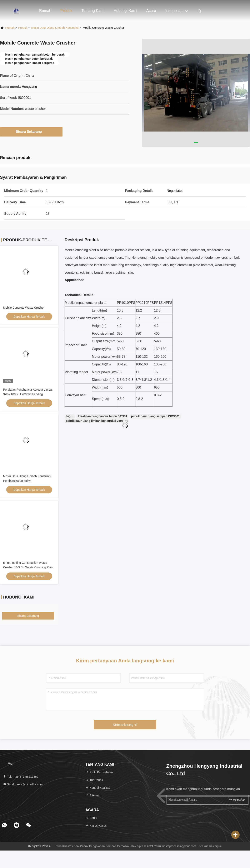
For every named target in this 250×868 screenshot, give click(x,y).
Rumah (45, 11)
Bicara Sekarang (31, 132)
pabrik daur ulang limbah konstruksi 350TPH (97, 421)
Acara (151, 11)
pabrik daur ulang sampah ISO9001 (155, 416)
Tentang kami (93, 11)
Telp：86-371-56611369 (21, 777)
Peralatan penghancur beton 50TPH (102, 416)
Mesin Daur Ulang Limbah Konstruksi (55, 28)
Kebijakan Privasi (39, 846)
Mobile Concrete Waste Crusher (24, 308)
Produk (66, 11)
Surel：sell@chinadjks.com (23, 784)
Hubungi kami (125, 11)
